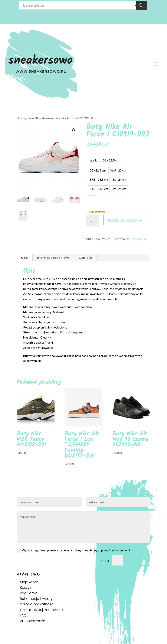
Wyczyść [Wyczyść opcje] (93, 196)
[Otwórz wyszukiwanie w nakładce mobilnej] (83, 5)
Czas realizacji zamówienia (42, 610)
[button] (74, 130)
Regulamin (29, 593)
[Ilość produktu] (93, 221)
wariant (104, 160)
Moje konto (29, 582)
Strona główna (25, 118)
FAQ (23, 615)
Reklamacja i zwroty (36, 599)
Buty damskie (44, 118)
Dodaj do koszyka (125, 220)
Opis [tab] (24, 258)
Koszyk (26, 588)
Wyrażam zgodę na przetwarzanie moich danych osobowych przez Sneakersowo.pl (73, 550)
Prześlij (138, 560)
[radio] (98, 171)
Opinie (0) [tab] (86, 258)
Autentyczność (33, 621)
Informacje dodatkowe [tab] (53, 258)
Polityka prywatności (37, 604)
